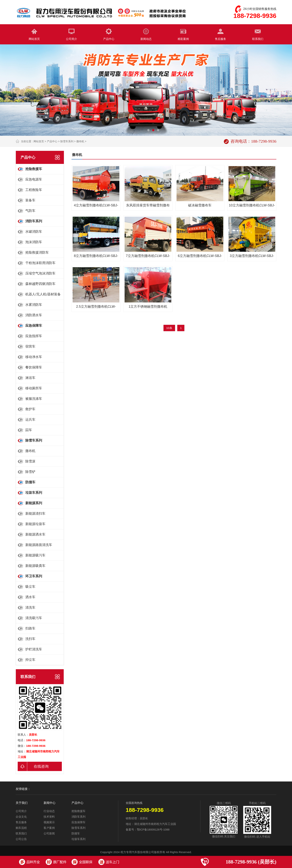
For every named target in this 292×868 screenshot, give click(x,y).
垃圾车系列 (78, 839)
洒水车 (30, 597)
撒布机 (80, 141)
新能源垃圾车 (35, 524)
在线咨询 (33, 766)
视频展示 (49, 822)
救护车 (30, 409)
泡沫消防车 (34, 242)
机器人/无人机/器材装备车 (38, 296)
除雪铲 (30, 472)
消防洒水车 (34, 315)
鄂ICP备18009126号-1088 (153, 829)
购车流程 (21, 828)
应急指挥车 (34, 336)
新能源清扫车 (35, 514)
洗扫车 (30, 639)
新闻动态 (146, 39)
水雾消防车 (34, 305)
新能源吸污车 (35, 555)
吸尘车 (30, 587)
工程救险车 (34, 190)
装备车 (30, 200)
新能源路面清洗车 (39, 545)
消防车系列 (78, 817)
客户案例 (49, 828)
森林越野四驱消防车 (40, 284)
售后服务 (220, 39)
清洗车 (30, 608)
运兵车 (30, 420)
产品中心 (109, 39)
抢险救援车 (78, 811)
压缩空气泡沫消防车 (40, 273)
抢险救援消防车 (37, 252)
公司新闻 (49, 833)
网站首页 (34, 39)
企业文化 (21, 817)
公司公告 (21, 839)
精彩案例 (183, 39)
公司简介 (72, 39)
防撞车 (76, 833)
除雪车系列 (67, 141)
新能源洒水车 (35, 534)
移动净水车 (34, 357)
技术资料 (49, 817)
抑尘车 (30, 660)
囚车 (29, 430)
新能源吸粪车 (35, 566)
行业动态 (49, 811)
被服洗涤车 (34, 399)
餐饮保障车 (34, 367)
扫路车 (30, 628)
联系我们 (258, 39)
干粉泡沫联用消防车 (40, 263)
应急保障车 (78, 822)
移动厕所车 (34, 388)
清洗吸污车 (34, 618)
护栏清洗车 (34, 649)
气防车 (30, 211)
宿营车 (30, 346)
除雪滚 (30, 461)
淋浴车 (30, 378)
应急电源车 (34, 179)
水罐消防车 (34, 232)
